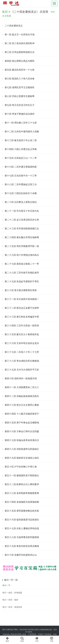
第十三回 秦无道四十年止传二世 (21, 140)
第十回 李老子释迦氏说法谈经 (20, 114)
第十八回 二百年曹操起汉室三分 (21, 184)
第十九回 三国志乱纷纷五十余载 (21, 193)
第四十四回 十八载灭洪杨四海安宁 (22, 414)
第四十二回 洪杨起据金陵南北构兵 (22, 396)
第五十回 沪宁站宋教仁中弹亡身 (21, 467)
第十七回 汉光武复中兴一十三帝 (21, 176)
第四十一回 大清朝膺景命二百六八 (22, 387)
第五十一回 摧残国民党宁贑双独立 (22, 476)
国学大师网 (6, 630)
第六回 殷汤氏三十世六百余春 (20, 79)
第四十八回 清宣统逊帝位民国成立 (22, 449)
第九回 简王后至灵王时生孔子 (20, 105)
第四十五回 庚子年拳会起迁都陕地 (22, 423)
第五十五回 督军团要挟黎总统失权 (22, 511)
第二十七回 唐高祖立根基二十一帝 (22, 264)
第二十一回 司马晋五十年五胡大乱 (22, 211)
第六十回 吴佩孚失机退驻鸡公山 (21, 555)
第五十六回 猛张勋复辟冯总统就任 (22, 520)
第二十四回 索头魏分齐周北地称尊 (22, 237)
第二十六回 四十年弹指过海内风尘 (22, 255)
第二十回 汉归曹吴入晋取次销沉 (21, 202)
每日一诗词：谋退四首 (12, 607)
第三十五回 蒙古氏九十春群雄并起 (22, 334)
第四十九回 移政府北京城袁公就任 (22, 458)
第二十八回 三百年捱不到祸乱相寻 (22, 273)
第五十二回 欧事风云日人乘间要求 (22, 484)
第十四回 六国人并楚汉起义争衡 (21, 149)
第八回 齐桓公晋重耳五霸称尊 (20, 96)
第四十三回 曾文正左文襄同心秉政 (22, 405)
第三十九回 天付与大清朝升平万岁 (22, 370)
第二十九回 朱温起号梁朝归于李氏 (22, 281)
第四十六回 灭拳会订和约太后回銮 (22, 431)
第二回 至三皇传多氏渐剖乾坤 (20, 43)
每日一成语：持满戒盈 (12, 593)
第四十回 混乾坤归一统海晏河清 (21, 378)
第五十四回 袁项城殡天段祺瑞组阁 (22, 502)
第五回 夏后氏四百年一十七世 (20, 70)
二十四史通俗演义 (14, 26)
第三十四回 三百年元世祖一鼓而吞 (22, 326)
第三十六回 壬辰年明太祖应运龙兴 (22, 343)
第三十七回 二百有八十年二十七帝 (22, 352)
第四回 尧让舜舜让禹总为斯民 (20, 61)
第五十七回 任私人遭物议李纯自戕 (22, 528)
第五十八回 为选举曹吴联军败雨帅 (22, 537)
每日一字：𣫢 (7, 585)
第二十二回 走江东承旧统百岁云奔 (22, 220)
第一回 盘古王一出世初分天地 (20, 35)
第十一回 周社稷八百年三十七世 (21, 123)
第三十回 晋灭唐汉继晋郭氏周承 (21, 290)
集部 (5, 12)
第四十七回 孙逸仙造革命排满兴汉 (22, 440)
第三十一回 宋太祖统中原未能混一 (22, 299)
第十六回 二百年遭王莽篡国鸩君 (21, 167)
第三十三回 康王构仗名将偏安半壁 (22, 317)
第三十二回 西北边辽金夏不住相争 (22, 308)
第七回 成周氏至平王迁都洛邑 (20, 87)
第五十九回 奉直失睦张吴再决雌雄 (22, 546)
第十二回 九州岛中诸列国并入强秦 (22, 132)
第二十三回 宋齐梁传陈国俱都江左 (22, 229)
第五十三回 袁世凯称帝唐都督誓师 (22, 493)
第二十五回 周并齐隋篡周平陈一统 (22, 246)
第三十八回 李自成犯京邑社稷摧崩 (22, 361)
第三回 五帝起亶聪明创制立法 (20, 52)
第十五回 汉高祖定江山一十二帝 (21, 158)
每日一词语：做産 (10, 600)
